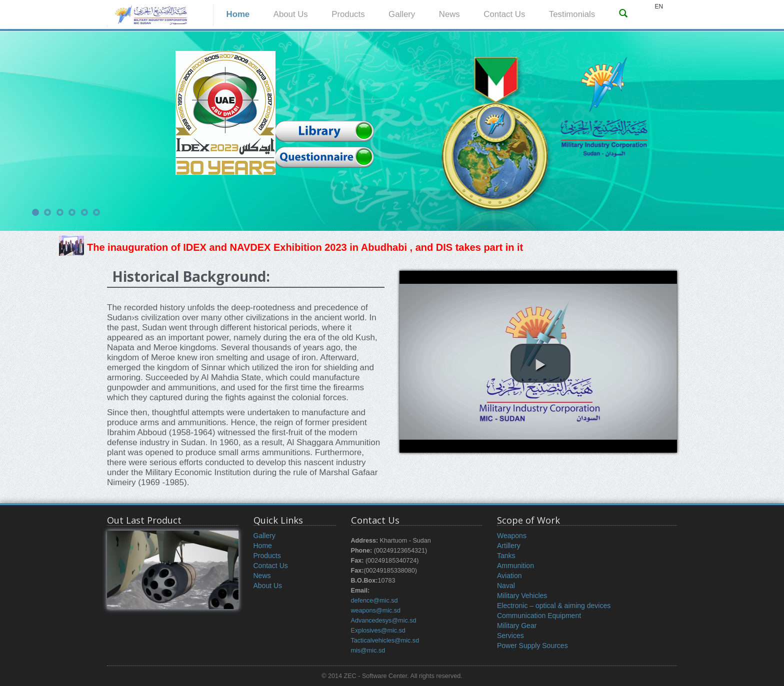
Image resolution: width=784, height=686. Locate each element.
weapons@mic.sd (376, 611)
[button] (540, 363)
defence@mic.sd (374, 601)
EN (659, 6)
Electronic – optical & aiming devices (554, 606)
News (449, 14)
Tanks (506, 556)
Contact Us (504, 14)
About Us (291, 14)
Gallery (402, 14)
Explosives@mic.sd (378, 631)
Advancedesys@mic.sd (384, 621)
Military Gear (517, 626)
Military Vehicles (522, 596)
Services (510, 636)
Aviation (509, 576)
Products (348, 14)
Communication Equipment (539, 616)
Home (238, 14)
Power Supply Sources (532, 646)
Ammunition (515, 566)
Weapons (512, 536)
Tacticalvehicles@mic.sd (385, 641)
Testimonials (572, 14)
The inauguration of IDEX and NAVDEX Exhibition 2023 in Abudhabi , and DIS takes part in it (291, 247)
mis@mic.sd (368, 651)
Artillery (509, 546)
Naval (506, 586)
